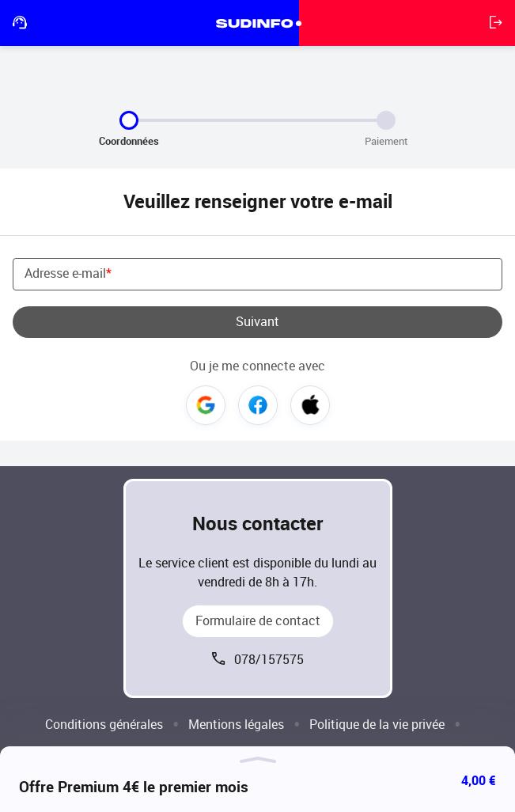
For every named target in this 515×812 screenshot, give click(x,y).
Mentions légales (236, 725)
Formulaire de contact (258, 621)
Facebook (258, 405)
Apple (310, 405)
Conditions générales (104, 725)
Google (206, 405)
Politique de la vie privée (377, 725)
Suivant (257, 322)
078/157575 (269, 660)
